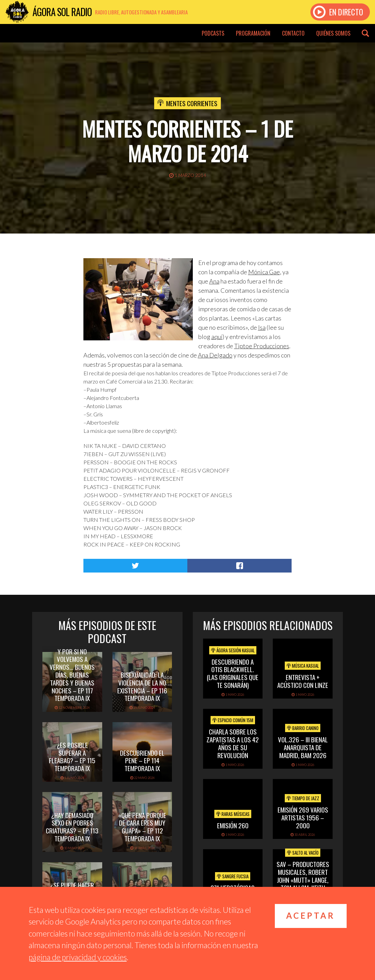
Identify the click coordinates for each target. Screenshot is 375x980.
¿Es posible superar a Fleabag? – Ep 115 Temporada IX (72, 756)
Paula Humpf (102, 390)
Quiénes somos (333, 33)
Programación (253, 33)
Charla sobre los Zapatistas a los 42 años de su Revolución (233, 743)
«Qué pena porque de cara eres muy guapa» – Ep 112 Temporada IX (142, 827)
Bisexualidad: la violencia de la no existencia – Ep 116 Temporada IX (142, 686)
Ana (214, 281)
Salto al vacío (303, 853)
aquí (217, 337)
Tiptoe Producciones (262, 346)
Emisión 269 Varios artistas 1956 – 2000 (303, 817)
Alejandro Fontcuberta (113, 398)
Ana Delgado (215, 355)
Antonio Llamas (104, 406)
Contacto (293, 33)
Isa (262, 327)
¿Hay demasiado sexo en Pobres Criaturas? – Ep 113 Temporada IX (72, 827)
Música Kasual (303, 666)
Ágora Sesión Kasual (233, 650)
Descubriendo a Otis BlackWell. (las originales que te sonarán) (233, 673)
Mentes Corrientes (192, 103)
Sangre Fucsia (233, 876)
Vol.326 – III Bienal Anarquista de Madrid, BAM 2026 (303, 747)
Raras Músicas (233, 814)
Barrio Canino (303, 728)
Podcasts (213, 33)
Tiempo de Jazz (303, 798)
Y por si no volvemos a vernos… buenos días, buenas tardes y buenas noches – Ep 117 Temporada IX (72, 675)
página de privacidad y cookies (78, 957)
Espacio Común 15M (233, 720)
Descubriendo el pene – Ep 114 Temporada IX (142, 761)
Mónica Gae (264, 272)
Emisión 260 (233, 825)
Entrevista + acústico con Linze (303, 681)
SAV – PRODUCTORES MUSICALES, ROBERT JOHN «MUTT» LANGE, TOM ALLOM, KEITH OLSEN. (303, 880)
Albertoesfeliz (103, 422)
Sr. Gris (95, 414)
